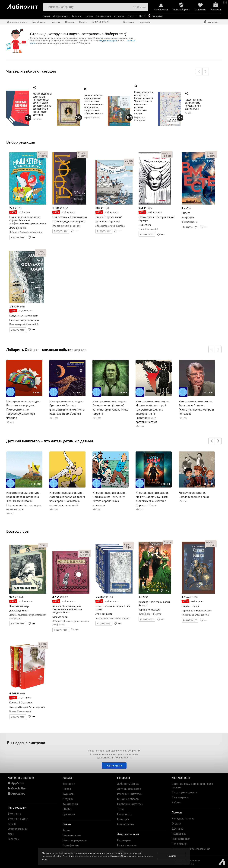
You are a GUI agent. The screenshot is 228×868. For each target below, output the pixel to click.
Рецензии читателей (130, 794)
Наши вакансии (127, 845)
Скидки (83, 22)
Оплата (176, 824)
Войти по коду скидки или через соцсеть (192, 785)
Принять (172, 856)
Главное (77, 16)
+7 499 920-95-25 (100, 22)
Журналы (68, 794)
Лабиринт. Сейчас (128, 784)
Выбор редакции (21, 142)
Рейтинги (56, 22)
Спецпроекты (126, 824)
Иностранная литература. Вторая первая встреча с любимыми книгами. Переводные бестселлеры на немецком (24, 501)
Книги (46, 16)
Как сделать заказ (183, 818)
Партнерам (124, 840)
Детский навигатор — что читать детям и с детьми (50, 441)
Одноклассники (18, 829)
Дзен (11, 834)
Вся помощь (179, 844)
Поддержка (145, 22)
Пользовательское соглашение (191, 849)
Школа (89, 16)
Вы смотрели (180, 797)
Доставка (178, 829)
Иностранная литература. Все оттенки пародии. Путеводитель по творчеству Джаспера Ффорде (23, 410)
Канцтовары (103, 16)
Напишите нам (181, 839)
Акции (66, 830)
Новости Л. (124, 814)
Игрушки (119, 16)
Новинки (70, 22)
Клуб (142, 16)
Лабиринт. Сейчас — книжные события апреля (46, 350)
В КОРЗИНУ (18, 238)
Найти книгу (114, 765)
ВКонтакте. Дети (18, 819)
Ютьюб (12, 824)
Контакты (129, 22)
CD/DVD (67, 809)
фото (42, 156)
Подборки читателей (130, 804)
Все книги (69, 784)
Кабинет (177, 802)
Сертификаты (39, 22)
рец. (41, 153)
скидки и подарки (108, 41)
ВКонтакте (14, 814)
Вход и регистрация (184, 792)
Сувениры (69, 814)
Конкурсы (123, 819)
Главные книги (72, 835)
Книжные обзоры (128, 799)
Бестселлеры (18, 531)
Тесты (121, 809)
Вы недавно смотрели (26, 743)
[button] (199, 71)
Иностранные (61, 16)
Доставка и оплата (17, 22)
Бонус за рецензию (75, 840)
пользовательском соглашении (93, 856)
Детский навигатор (129, 789)
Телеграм (14, 839)
